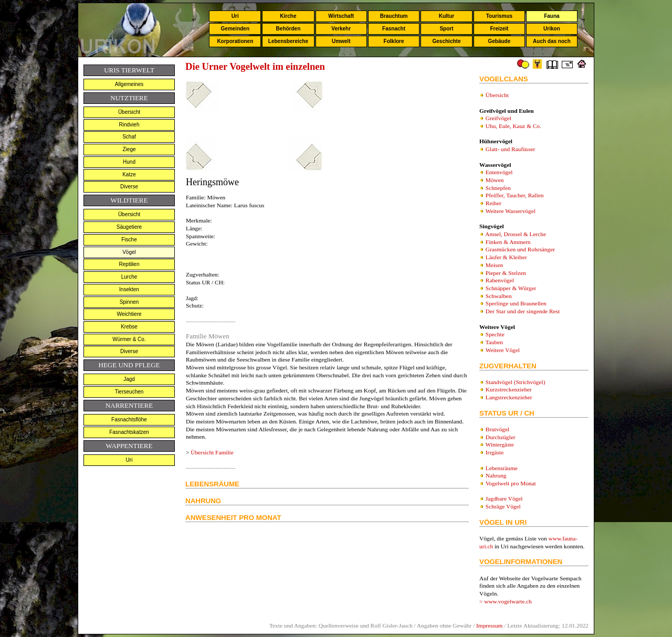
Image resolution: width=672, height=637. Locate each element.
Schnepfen (498, 188)
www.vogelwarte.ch (508, 601)
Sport (446, 29)
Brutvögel (497, 429)
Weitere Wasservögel (511, 211)
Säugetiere (129, 227)
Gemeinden (235, 29)
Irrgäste (495, 452)
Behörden (288, 29)
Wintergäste (500, 444)
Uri (235, 16)
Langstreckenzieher (509, 397)
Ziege (129, 149)
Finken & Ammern (508, 242)
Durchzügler (501, 437)
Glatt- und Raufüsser (510, 149)
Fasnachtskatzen (129, 432)
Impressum (489, 625)
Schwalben (499, 296)
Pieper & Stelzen (506, 273)
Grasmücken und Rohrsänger (520, 249)
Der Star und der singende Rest (523, 311)
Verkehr (341, 29)
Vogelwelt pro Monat (511, 483)
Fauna (552, 16)
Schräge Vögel (503, 506)
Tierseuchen (129, 392)
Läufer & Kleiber (506, 257)
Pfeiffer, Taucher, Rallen (515, 195)
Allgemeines (129, 84)
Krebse (129, 327)
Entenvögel (499, 172)
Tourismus (499, 16)
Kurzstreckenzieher (509, 389)
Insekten (129, 289)
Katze (129, 174)
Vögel (129, 252)
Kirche (288, 16)
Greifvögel (498, 118)
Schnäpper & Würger (511, 288)
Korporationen (235, 41)
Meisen (494, 265)
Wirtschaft (341, 16)
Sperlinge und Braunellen (516, 303)
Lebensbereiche (288, 41)
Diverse (129, 187)
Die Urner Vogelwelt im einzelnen (255, 66)
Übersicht (129, 112)
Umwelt (341, 41)
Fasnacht (394, 29)
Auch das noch (552, 41)
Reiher (493, 203)
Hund (129, 162)
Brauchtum (394, 16)
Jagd (129, 379)
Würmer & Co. (129, 339)
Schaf (129, 137)
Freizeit (499, 29)
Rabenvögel (500, 280)
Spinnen (129, 302)
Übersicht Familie (212, 452)
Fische (129, 240)
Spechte (495, 334)
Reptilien (129, 264)
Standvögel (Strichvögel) (516, 382)
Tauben (494, 342)
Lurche (129, 277)
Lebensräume (502, 468)
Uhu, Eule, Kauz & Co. (513, 126)
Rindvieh (129, 125)
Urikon (552, 29)
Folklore (394, 41)
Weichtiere (129, 314)
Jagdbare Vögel (504, 498)
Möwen (495, 180)
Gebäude (500, 41)
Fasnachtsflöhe (129, 420)
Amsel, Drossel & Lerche (516, 234)
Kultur (447, 16)
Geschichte (447, 41)
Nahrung (496, 475)
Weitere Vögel (503, 350)
